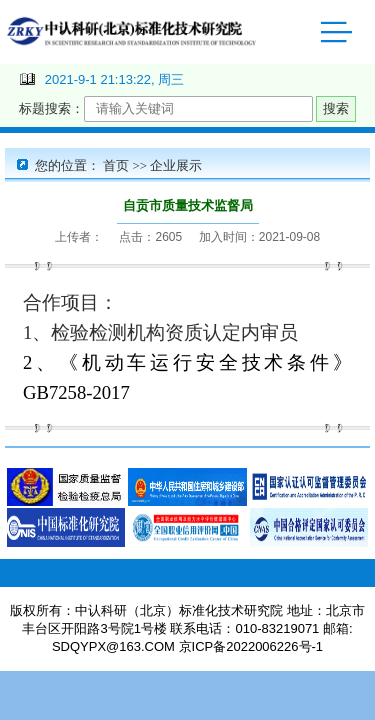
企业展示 (176, 165)
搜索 (336, 108)
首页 (116, 165)
